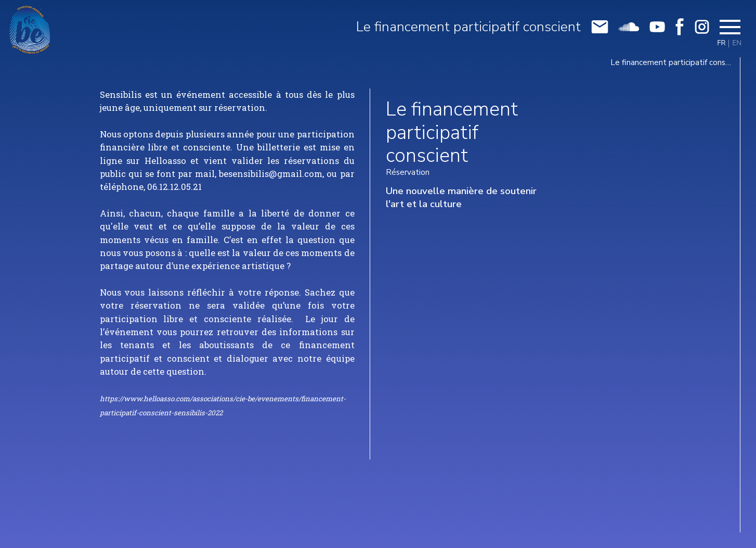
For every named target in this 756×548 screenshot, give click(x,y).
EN (737, 43)
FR (721, 43)
